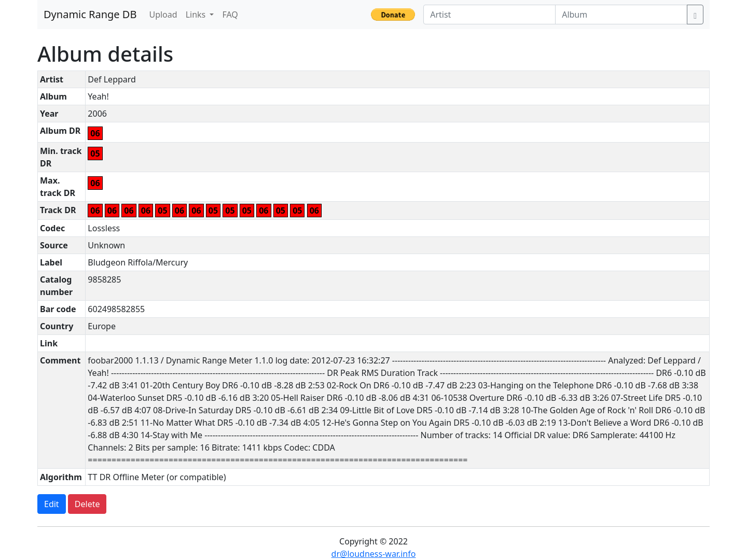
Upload (163, 15)
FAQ (230, 15)
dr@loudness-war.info (374, 554)
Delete (87, 504)
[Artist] (489, 15)
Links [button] (197, 15)
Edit (52, 504)
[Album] (621, 15)
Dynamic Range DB (90, 14)
